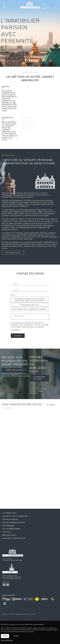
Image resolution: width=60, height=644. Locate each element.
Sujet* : (13, 295)
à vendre (7, 408)
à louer (51, 405)
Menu (5, 7)
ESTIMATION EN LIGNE (39, 378)
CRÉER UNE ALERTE (14, 370)
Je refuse (16, 636)
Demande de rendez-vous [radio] (30, 305)
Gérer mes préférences (7, 640)
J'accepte (5, 636)
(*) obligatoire (15, 330)
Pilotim (33, 614)
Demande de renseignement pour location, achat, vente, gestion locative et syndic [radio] (29, 300)
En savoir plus (13, 253)
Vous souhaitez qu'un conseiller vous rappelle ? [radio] (30, 309)
